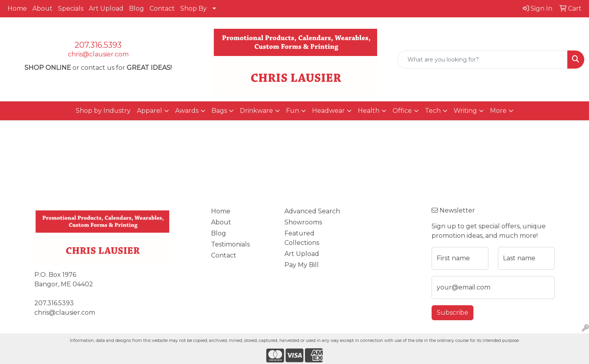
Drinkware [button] (256, 111)
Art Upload (106, 8)
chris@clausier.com (98, 54)
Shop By (194, 8)
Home (17, 8)
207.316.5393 (98, 45)
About (42, 8)
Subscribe (453, 313)
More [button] (498, 111)
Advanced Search (312, 211)
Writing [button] (465, 111)
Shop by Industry (103, 111)
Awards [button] (187, 111)
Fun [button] (293, 111)
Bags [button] (219, 111)
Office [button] (402, 111)
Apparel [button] (150, 111)
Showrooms (303, 222)
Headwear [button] (328, 111)
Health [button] (369, 111)
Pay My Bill (302, 265)
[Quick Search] (482, 60)
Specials (71, 8)
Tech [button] (433, 111)
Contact (162, 8)
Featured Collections (302, 238)
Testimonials (230, 244)
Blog (136, 8)
